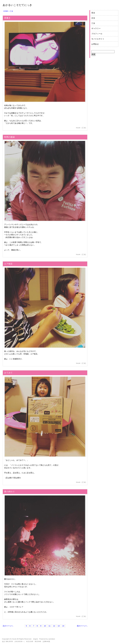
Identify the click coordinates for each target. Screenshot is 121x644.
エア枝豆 (8, 264)
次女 (93, 18)
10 (45, 626)
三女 (84, 128)
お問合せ (95, 44)
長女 (93, 13)
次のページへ (8, 626)
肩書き (7, 18)
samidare (52, 639)
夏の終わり (9, 491)
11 (49, 626)
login (35, 639)
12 (54, 626)
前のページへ (82, 626)
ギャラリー (96, 28)
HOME (6, 11)
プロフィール (97, 34)
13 (59, 626)
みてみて (8, 373)
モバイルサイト (98, 39)
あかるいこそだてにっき (17, 5)
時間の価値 (9, 137)
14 (63, 626)
